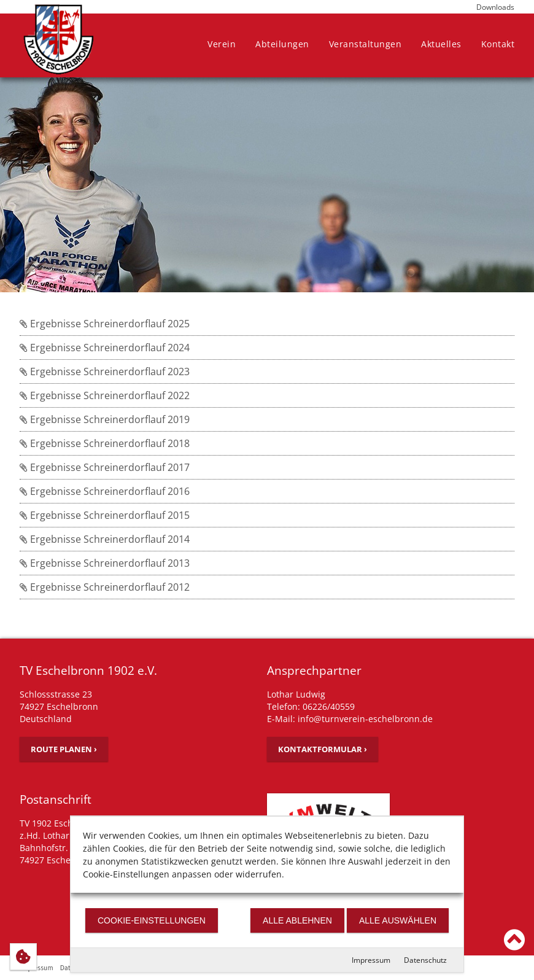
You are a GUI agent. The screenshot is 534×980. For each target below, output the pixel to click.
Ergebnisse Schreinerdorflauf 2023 (105, 371)
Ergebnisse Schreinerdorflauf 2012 (105, 587)
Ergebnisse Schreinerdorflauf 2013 (105, 563)
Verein (222, 44)
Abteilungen (282, 44)
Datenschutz (425, 960)
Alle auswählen (398, 920)
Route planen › (64, 749)
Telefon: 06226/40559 (311, 706)
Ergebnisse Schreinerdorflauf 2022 (105, 395)
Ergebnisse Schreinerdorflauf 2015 (105, 515)
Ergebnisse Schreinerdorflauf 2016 (105, 491)
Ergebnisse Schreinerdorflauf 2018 (105, 443)
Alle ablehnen (297, 920)
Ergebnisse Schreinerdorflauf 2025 (105, 324)
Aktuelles (441, 44)
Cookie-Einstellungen (152, 920)
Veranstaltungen (366, 44)
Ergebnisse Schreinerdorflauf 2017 (105, 467)
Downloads (495, 7)
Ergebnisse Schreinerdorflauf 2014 (105, 539)
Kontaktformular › (323, 749)
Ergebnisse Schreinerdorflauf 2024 (105, 348)
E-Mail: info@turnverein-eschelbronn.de (350, 719)
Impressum (371, 960)
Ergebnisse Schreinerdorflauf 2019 (105, 419)
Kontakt (498, 44)
